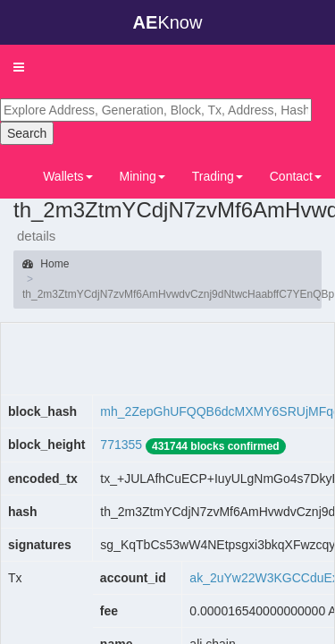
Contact (296, 176)
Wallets (67, 176)
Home (46, 264)
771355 (121, 445)
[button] (19, 67)
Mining (142, 176)
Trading (218, 176)
